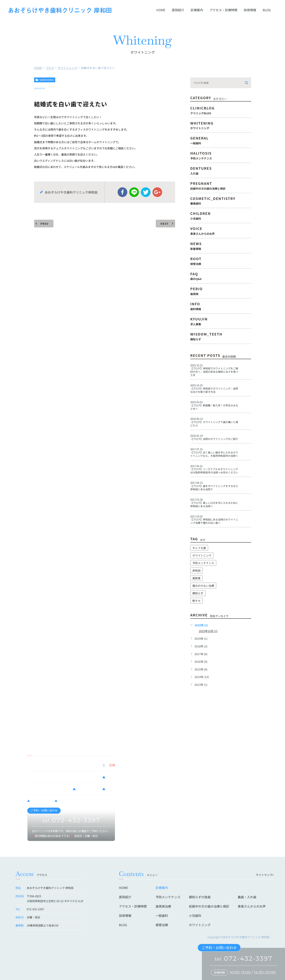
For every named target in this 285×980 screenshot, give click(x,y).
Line (134, 192)
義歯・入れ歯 (247, 897)
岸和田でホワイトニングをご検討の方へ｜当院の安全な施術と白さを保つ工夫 (214, 372)
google (157, 192)
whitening (47, 80)
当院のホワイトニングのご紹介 (214, 439)
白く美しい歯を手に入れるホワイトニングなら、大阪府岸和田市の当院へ (214, 454)
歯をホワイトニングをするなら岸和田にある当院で (214, 488)
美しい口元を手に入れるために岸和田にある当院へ (214, 504)
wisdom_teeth (221, 336)
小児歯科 (195, 915)
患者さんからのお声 (252, 906)
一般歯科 (162, 915)
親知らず (198, 593)
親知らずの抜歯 (200, 897)
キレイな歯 (199, 548)
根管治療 (162, 925)
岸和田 (196, 570)
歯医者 (196, 578)
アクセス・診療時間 (223, 10)
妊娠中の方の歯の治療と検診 (209, 906)
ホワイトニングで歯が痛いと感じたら (214, 424)
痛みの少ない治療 (203, 586)
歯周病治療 (163, 906)
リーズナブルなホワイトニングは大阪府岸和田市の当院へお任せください (214, 471)
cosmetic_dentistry (221, 200)
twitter (146, 192)
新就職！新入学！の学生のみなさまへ (214, 407)
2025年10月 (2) (208, 631)
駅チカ (196, 601)
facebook (122, 192)
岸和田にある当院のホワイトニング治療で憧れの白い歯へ (214, 521)
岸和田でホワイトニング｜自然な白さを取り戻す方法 (214, 390)
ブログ (50, 68)
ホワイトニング (68, 68)
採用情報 (250, 10)
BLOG (267, 10)
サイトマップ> (265, 875)
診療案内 (197, 10)
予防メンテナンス (203, 563)
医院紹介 (178, 10)
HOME (161, 10)
